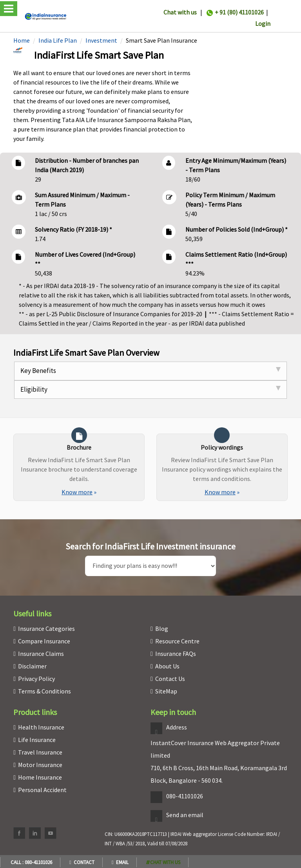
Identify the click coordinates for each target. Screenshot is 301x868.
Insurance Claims (41, 654)
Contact (82, 862)
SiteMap (166, 691)
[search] (151, 566)
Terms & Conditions (44, 691)
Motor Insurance (40, 765)
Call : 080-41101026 (30, 862)
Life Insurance (37, 740)
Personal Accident (42, 790)
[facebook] (19, 833)
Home (22, 40)
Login (263, 23)
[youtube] (51, 833)
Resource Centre (177, 641)
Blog (162, 628)
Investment (101, 40)
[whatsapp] (163, 862)
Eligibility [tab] (150, 389)
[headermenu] (2, 1)
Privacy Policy (36, 679)
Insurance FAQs (176, 654)
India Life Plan (58, 40)
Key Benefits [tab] (150, 371)
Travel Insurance (40, 752)
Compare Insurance (44, 641)
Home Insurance (40, 777)
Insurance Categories (46, 628)
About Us (167, 666)
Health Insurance (41, 727)
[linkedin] (35, 833)
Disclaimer (32, 666)
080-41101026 (185, 796)
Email (120, 862)
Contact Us (170, 679)
